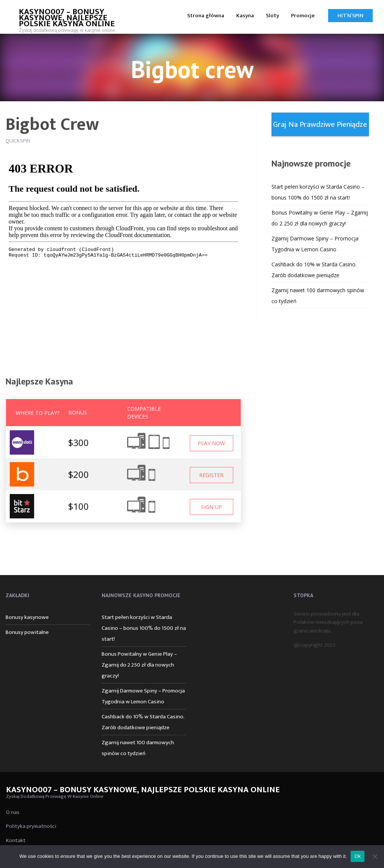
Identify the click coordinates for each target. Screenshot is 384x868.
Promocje (303, 16)
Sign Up (211, 507)
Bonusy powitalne (27, 632)
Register (211, 475)
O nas (13, 812)
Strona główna (206, 16)
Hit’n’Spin (350, 16)
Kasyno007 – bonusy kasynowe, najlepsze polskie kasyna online (67, 18)
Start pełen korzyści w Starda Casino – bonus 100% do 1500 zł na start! (144, 628)
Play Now (211, 443)
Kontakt (16, 840)
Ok (358, 856)
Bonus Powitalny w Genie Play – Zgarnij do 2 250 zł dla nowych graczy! (139, 665)
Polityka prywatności (31, 826)
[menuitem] (206, 15)
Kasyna (245, 16)
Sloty (272, 16)
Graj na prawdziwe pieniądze (320, 124)
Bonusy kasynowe (27, 617)
